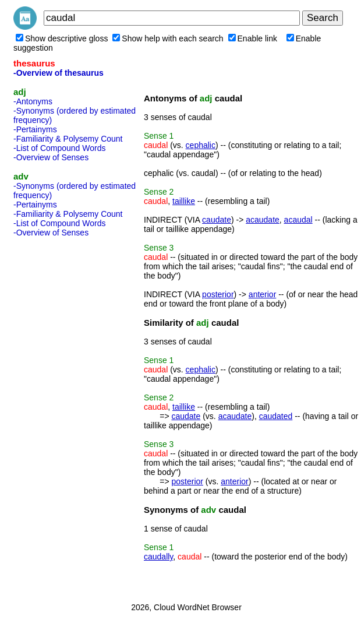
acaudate (263, 220)
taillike (184, 201)
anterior (262, 294)
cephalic (201, 145)
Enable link (253, 38)
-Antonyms (33, 101)
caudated (276, 416)
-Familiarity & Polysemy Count (68, 139)
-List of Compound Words (59, 148)
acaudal (298, 220)
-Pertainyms (35, 129)
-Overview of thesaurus (59, 73)
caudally (158, 557)
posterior (218, 294)
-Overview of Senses (51, 157)
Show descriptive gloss (62, 38)
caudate (217, 220)
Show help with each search (168, 38)
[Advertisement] (60, 416)
